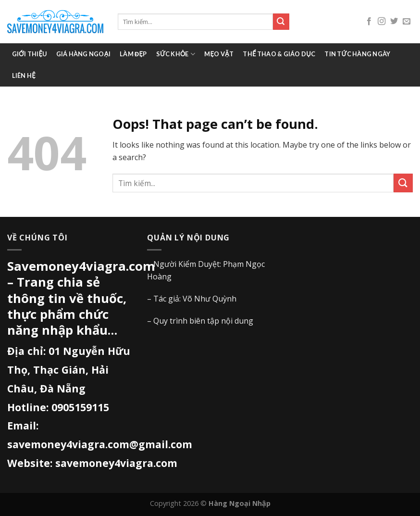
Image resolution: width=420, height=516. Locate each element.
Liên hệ (24, 76)
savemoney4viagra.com (116, 463)
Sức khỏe (176, 54)
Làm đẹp (133, 54)
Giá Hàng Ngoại (83, 54)
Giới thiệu (30, 54)
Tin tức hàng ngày (357, 54)
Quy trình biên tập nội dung (203, 321)
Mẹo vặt (219, 54)
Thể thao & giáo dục (279, 54)
